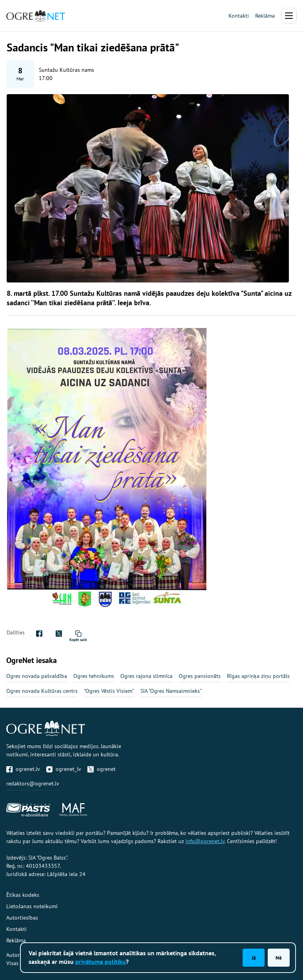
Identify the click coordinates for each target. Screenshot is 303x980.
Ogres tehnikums (94, 676)
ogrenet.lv (23, 769)
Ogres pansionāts (200, 676)
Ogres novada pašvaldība (37, 676)
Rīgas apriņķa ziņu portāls (258, 676)
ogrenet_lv (64, 769)
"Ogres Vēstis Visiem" (109, 691)
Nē (279, 958)
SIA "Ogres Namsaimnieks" (171, 691)
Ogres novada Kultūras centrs (42, 691)
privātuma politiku (101, 962)
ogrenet (102, 769)
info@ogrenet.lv (205, 841)
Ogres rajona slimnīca (146, 676)
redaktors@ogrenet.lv (33, 783)
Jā (254, 958)
